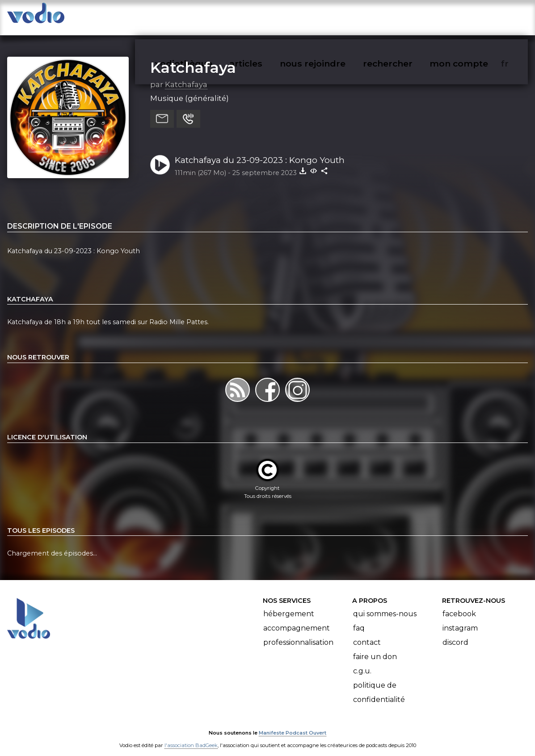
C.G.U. (362, 662)
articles (266, 16)
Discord (455, 634)
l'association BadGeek (191, 736)
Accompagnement (297, 620)
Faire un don (375, 648)
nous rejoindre (331, 16)
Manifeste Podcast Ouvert (293, 724)
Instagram (460, 620)
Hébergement (289, 605)
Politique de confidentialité (379, 684)
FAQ (359, 620)
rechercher (404, 16)
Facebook (459, 605)
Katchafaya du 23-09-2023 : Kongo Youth (260, 151)
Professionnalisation (298, 634)
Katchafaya (193, 58)
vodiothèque (205, 16)
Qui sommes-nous (385, 605)
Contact (367, 634)
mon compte (474, 16)
